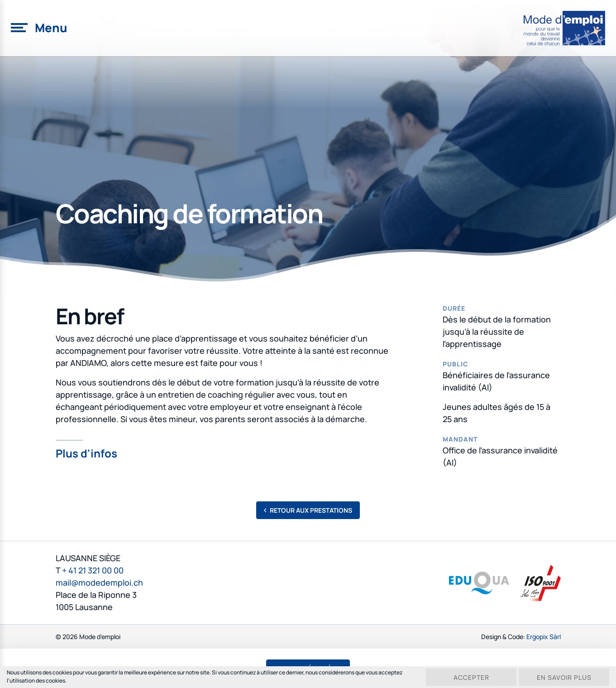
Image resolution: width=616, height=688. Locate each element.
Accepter (471, 677)
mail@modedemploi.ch (99, 582)
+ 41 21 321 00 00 (93, 570)
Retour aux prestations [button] (308, 510)
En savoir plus (564, 677)
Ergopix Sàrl (544, 637)
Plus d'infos (86, 452)
